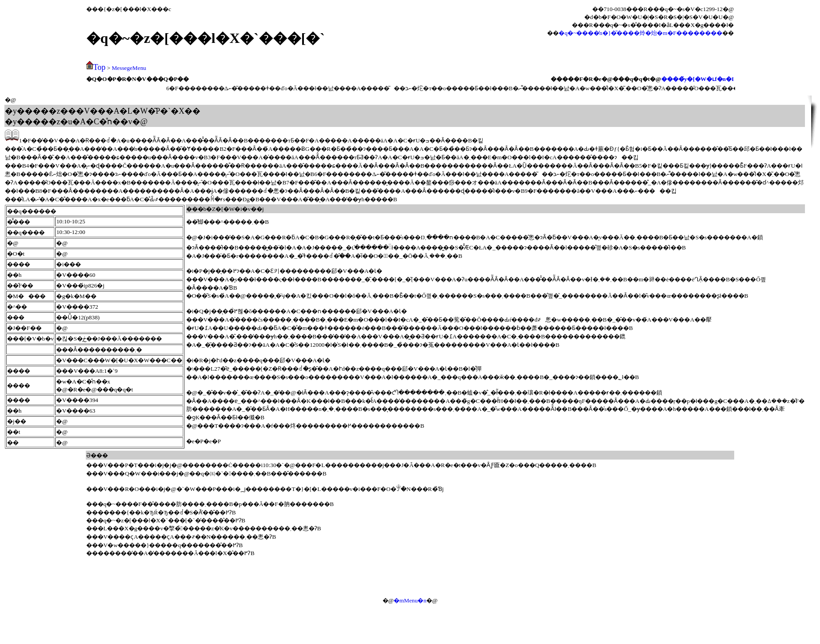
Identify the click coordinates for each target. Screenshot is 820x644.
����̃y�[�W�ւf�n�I (697, 79)
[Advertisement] (514, 573)
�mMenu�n (410, 600)
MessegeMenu (129, 68)
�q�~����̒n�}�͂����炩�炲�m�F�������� (640, 33)
